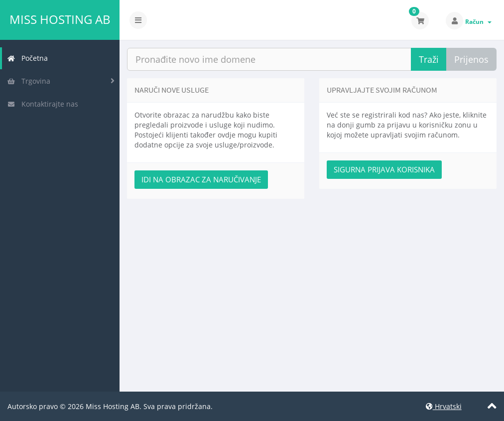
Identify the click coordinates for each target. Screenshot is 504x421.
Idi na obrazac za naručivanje (201, 179)
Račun (478, 22)
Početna (27, 58)
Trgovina (29, 81)
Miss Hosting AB (60, 19)
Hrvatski (444, 406)
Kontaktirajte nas (43, 104)
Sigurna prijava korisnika (384, 169)
